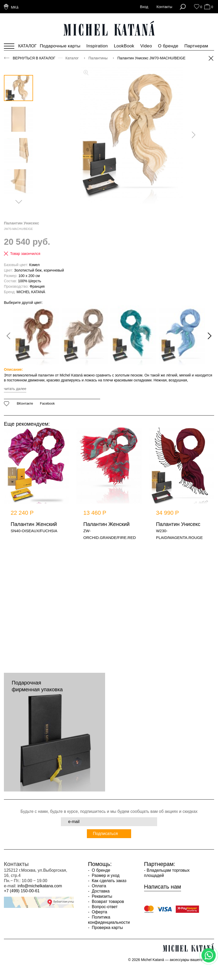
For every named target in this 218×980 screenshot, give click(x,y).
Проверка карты (107, 928)
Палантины (98, 58)
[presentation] (192, 135)
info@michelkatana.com (40, 886)
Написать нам (163, 887)
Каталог (73, 58)
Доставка (100, 891)
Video (146, 46)
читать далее (15, 389)
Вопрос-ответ (104, 907)
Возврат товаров (107, 902)
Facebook (47, 404)
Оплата (98, 886)
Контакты (164, 7)
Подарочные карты (60, 46)
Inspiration (97, 46)
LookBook (124, 46)
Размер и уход (105, 875)
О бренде (168, 46)
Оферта (99, 912)
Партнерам (196, 46)
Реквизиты (101, 896)
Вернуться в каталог (34, 58)
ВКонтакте (25, 404)
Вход (144, 7)
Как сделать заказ (108, 881)
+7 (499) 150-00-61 (22, 891)
